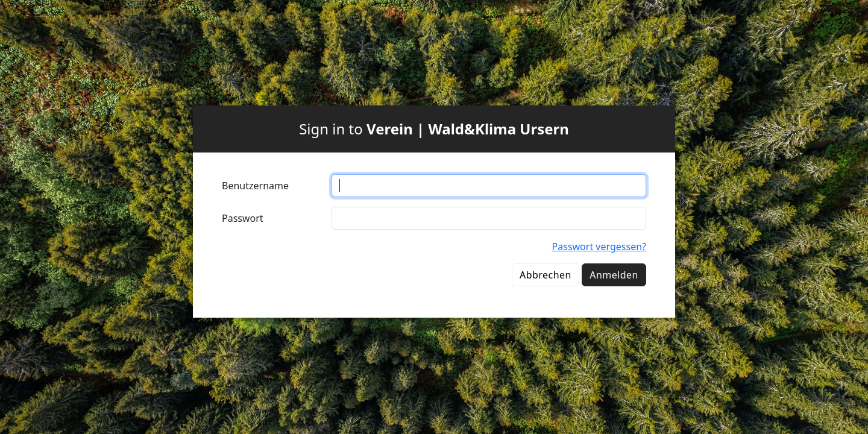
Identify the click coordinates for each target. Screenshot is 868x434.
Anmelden (614, 275)
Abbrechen (546, 275)
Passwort (243, 218)
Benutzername (255, 186)
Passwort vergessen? (599, 247)
